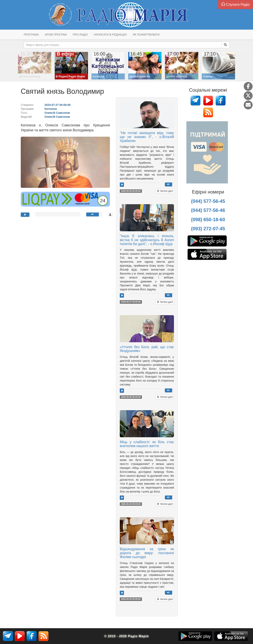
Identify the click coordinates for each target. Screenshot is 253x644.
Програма (31, 35)
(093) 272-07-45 (208, 229)
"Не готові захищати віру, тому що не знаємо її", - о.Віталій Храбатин (147, 137)
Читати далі (165, 191)
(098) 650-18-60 (208, 220)
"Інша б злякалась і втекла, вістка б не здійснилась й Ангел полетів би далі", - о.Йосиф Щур (147, 240)
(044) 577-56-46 (208, 210)
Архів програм (56, 35)
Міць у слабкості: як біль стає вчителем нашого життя (147, 444)
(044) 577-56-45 (208, 201)
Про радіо (80, 35)
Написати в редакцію (110, 35)
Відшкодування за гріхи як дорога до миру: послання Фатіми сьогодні (147, 553)
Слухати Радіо (236, 4)
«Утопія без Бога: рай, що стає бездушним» (147, 349)
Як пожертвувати (146, 35)
